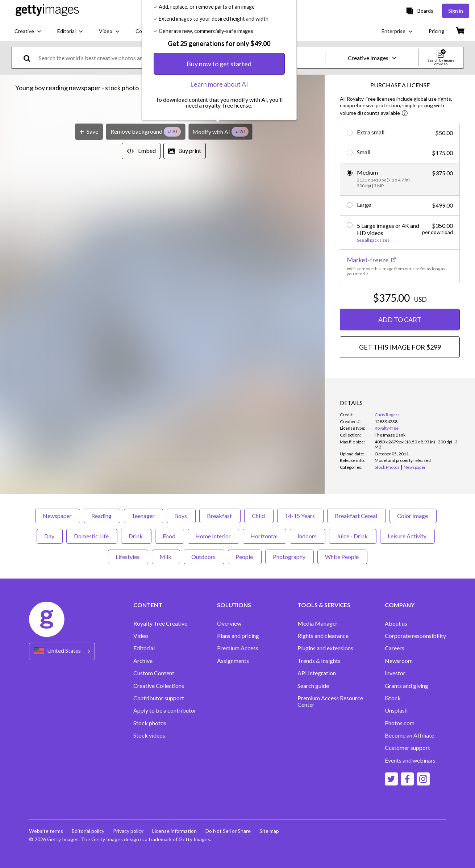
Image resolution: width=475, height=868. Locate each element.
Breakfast (220, 516)
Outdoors (204, 557)
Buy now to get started (219, 274)
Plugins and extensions (325, 648)
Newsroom (399, 661)
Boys (181, 516)
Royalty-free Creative (160, 623)
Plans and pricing (238, 636)
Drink (136, 536)
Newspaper (58, 516)
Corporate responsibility (415, 636)
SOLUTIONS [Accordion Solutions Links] (234, 605)
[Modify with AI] (220, 341)
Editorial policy (88, 831)
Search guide (313, 686)
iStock (393, 698)
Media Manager (318, 623)
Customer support (407, 748)
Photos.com (400, 723)
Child (259, 516)
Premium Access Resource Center (330, 701)
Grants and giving (407, 686)
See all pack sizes (373, 240)
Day (50, 536)
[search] (30, 58)
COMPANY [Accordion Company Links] (400, 605)
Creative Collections (159, 686)
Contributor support (159, 698)
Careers (395, 648)
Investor (395, 673)
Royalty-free (387, 428)
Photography (289, 557)
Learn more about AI (219, 294)
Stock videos (149, 735)
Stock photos (150, 723)
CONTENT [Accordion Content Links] (148, 605)
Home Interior (213, 536)
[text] (181, 58)
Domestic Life (92, 536)
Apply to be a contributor (165, 710)
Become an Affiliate (409, 735)
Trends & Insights (319, 661)
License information (174, 831)
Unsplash (396, 710)
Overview (229, 623)
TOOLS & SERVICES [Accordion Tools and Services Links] (324, 605)
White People (342, 557)
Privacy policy (128, 831)
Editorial (144, 648)
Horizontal (264, 536)
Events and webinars (410, 760)
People (245, 557)
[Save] (89, 341)
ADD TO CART (400, 320)
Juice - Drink (353, 536)
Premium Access (238, 648)
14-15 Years (300, 516)
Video (141, 636)
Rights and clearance (323, 636)
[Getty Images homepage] (47, 11)
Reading (102, 516)
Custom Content (154, 673)
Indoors (308, 536)
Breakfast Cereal (357, 516)
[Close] (289, 185)
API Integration (317, 673)
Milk (166, 557)
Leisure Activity (407, 536)
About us (396, 623)
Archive (143, 661)
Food (170, 536)
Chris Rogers (387, 415)
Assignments (233, 661)
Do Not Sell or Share (228, 831)
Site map (269, 831)
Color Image (413, 516)
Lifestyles (128, 557)
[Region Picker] (62, 651)
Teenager (143, 516)
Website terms (46, 831)
